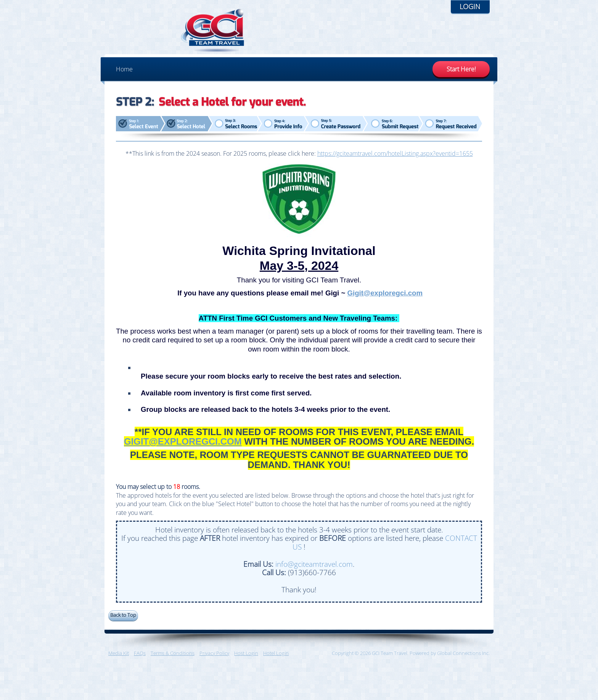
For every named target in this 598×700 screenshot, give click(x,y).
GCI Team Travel (148, 32)
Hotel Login (276, 658)
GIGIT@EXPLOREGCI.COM (183, 445)
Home (124, 73)
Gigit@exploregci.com (385, 297)
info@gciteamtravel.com (314, 568)
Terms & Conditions (173, 658)
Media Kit (119, 658)
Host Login (246, 658)
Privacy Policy (214, 658)
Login (470, 6)
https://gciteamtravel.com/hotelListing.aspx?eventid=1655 (395, 157)
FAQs (140, 658)
